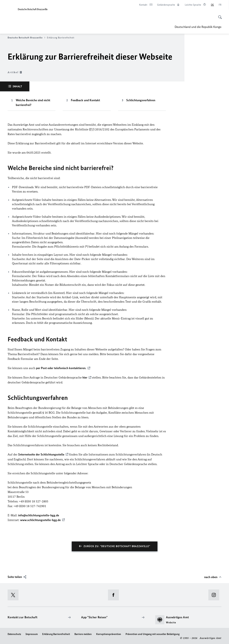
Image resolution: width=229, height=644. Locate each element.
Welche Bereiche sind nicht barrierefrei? (33, 103)
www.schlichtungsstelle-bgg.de (40, 519)
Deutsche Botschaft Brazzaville (26, 38)
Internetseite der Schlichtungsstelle (41, 454)
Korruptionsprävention (109, 634)
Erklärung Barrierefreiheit (56, 634)
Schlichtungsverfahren (141, 100)
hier (85, 377)
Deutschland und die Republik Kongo (198, 27)
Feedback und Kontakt (85, 100)
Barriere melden (83, 634)
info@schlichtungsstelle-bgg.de (39, 515)
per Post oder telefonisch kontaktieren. (61, 368)
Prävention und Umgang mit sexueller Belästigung (153, 634)
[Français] (220, 5)
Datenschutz (14, 634)
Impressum (32, 634)
